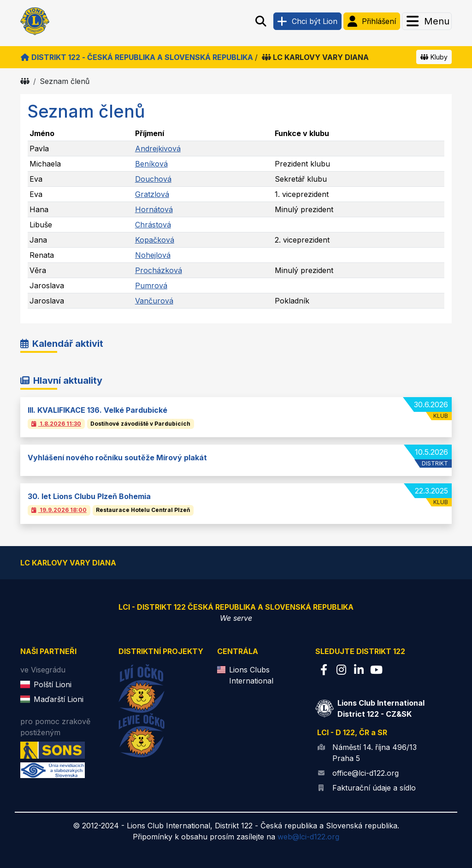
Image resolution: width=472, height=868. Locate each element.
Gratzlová (152, 194)
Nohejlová (153, 255)
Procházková (159, 270)
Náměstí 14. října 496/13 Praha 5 (375, 753)
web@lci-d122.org (308, 837)
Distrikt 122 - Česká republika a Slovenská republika (137, 57)
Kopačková (155, 240)
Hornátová (154, 209)
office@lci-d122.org (366, 773)
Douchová (153, 179)
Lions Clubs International (251, 675)
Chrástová (153, 225)
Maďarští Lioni (59, 699)
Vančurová (154, 301)
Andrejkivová (158, 149)
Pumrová (151, 285)
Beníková (151, 164)
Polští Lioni (53, 684)
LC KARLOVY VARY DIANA (315, 57)
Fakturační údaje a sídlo (374, 788)
